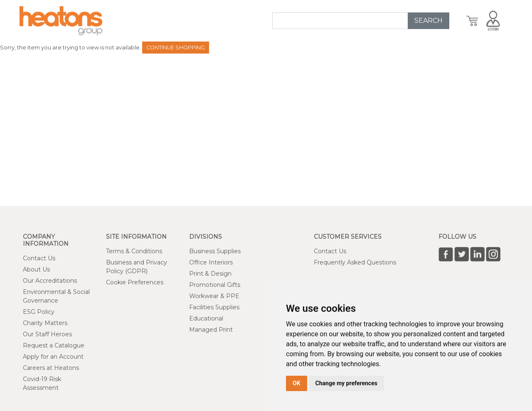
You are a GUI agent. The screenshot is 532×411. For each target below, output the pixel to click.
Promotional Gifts (215, 285)
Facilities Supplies (214, 307)
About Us (36, 269)
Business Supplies (215, 251)
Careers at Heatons (51, 368)
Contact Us (39, 258)
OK (297, 383)
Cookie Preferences (135, 282)
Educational (206, 318)
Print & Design (210, 274)
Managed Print (211, 330)
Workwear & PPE (214, 296)
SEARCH (429, 21)
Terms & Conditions (134, 251)
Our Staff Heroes (47, 334)
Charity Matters (45, 323)
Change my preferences (346, 383)
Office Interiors (211, 262)
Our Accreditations (50, 281)
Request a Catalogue (54, 345)
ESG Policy (39, 312)
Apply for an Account (53, 357)
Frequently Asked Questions (355, 262)
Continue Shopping (176, 48)
